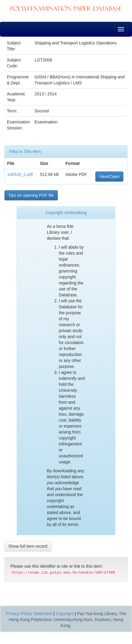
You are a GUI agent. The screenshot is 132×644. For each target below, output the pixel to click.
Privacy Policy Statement (29, 614)
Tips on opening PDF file (31, 195)
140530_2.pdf (20, 174)
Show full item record (28, 546)
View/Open (109, 177)
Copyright (64, 614)
